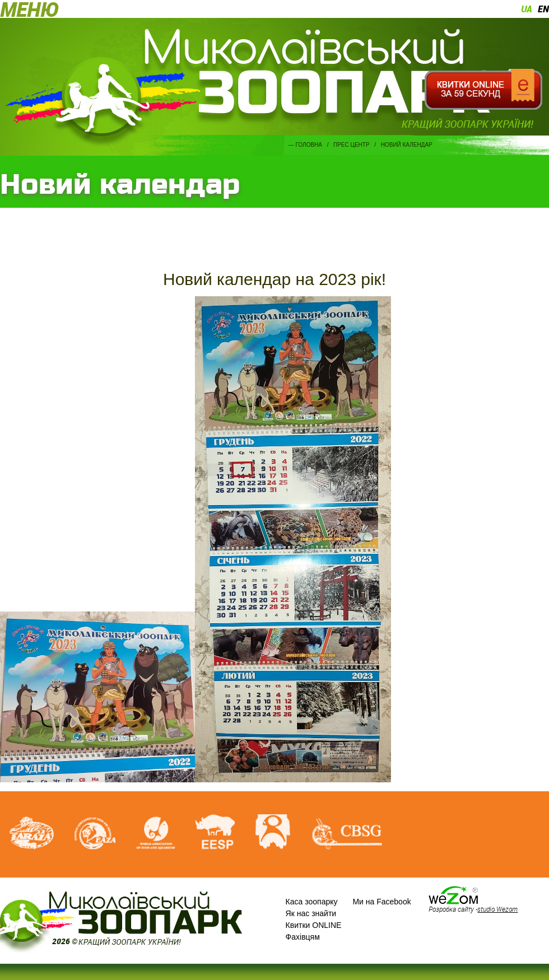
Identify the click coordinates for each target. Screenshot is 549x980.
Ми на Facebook (381, 902)
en (543, 9)
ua (527, 9)
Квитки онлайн (483, 90)
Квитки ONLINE (314, 925)
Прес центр (352, 145)
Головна (309, 145)
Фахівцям (303, 937)
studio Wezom (497, 909)
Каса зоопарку (312, 902)
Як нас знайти (311, 913)
